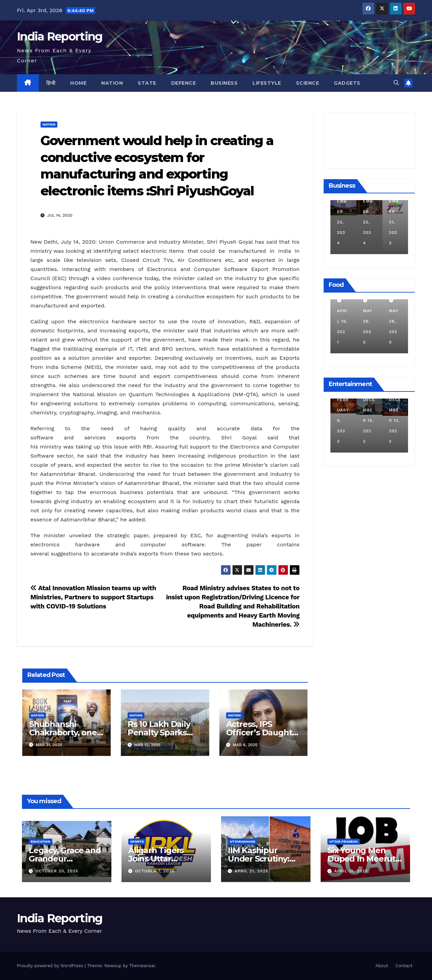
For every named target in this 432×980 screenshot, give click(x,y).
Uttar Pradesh (344, 841)
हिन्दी (51, 83)
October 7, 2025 (155, 871)
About (382, 966)
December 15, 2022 (394, 420)
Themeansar (142, 966)
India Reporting (60, 36)
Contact (404, 966)
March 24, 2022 (341, 321)
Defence (184, 83)
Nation (112, 83)
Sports (137, 841)
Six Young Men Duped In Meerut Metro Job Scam (361, 859)
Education (40, 841)
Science (308, 83)
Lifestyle (267, 83)
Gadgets (347, 83)
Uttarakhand (242, 841)
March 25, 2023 (341, 420)
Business (224, 83)
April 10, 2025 (351, 871)
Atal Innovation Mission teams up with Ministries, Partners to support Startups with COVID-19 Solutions (93, 597)
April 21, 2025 (251, 871)
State (147, 83)
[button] (396, 83)
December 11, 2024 (342, 222)
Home (78, 83)
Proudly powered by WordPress (51, 966)
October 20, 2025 (57, 871)
